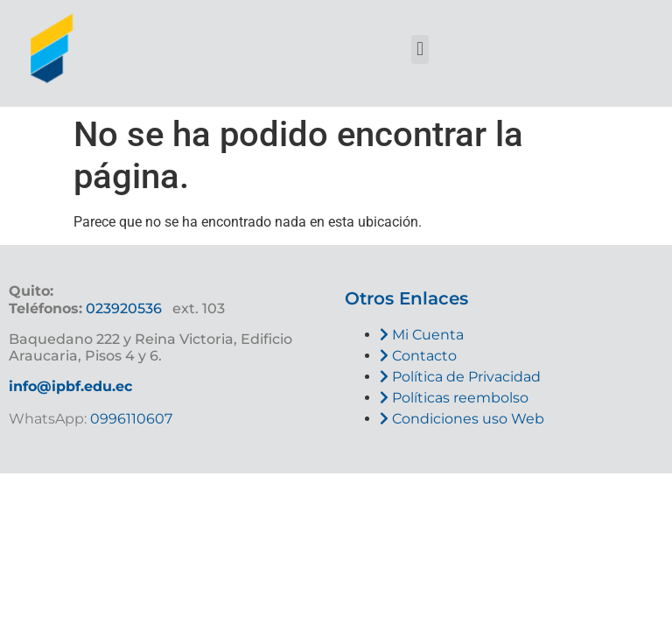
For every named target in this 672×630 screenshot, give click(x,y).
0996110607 (129, 419)
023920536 (124, 308)
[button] (420, 49)
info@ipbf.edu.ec (70, 386)
